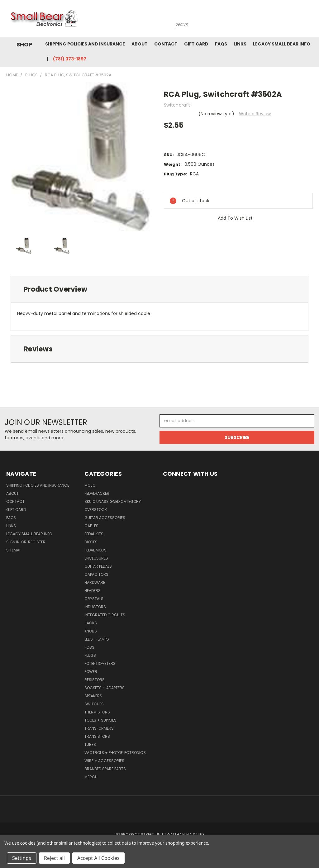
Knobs (91, 631)
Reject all (54, 858)
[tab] (159, 289)
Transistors (97, 736)
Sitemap (14, 550)
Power (91, 672)
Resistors (95, 680)
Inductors (95, 607)
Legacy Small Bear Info (282, 44)
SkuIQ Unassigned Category (113, 501)
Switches (94, 704)
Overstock (96, 510)
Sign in (13, 542)
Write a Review (255, 114)
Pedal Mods (95, 550)
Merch (91, 777)
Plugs (90, 655)
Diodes (91, 542)
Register (37, 542)
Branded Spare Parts (105, 769)
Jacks (91, 623)
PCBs (89, 647)
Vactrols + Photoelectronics (115, 753)
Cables (91, 526)
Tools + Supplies (100, 720)
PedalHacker (97, 493)
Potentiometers (100, 663)
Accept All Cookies (98, 858)
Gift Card (196, 44)
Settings (22, 858)
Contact (166, 44)
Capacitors (96, 574)
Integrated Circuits (105, 615)
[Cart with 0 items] (313, 20)
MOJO (90, 485)
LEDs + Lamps (97, 639)
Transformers (99, 728)
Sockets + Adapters (105, 688)
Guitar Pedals (98, 566)
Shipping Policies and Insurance (85, 44)
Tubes (90, 744)
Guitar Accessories (105, 518)
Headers (93, 591)
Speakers (93, 696)
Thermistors (97, 712)
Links (240, 44)
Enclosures (96, 558)
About (140, 44)
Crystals (94, 599)
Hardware (95, 582)
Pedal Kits (94, 534)
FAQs (221, 44)
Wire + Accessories (104, 761)
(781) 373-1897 (70, 59)
